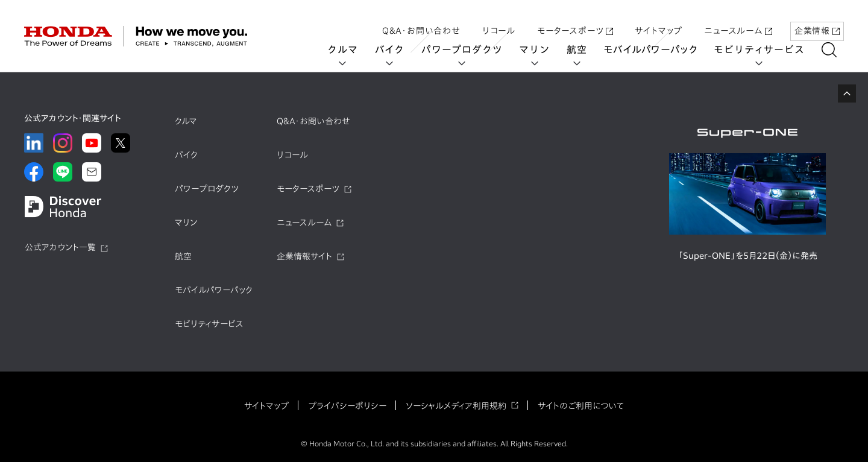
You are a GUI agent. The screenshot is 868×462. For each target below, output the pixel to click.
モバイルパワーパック (658, 49)
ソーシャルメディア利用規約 (456, 406)
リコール (499, 20)
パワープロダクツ (469, 49)
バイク (397, 49)
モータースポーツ (575, 20)
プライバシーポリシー (347, 406)
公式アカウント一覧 (60, 247)
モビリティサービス (767, 49)
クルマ (350, 49)
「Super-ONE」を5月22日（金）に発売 (748, 256)
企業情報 (817, 20)
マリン (542, 49)
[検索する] (836, 50)
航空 (584, 49)
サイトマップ (659, 20)
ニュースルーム (738, 20)
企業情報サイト (304, 256)
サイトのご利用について (581, 406)
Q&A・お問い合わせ (421, 20)
